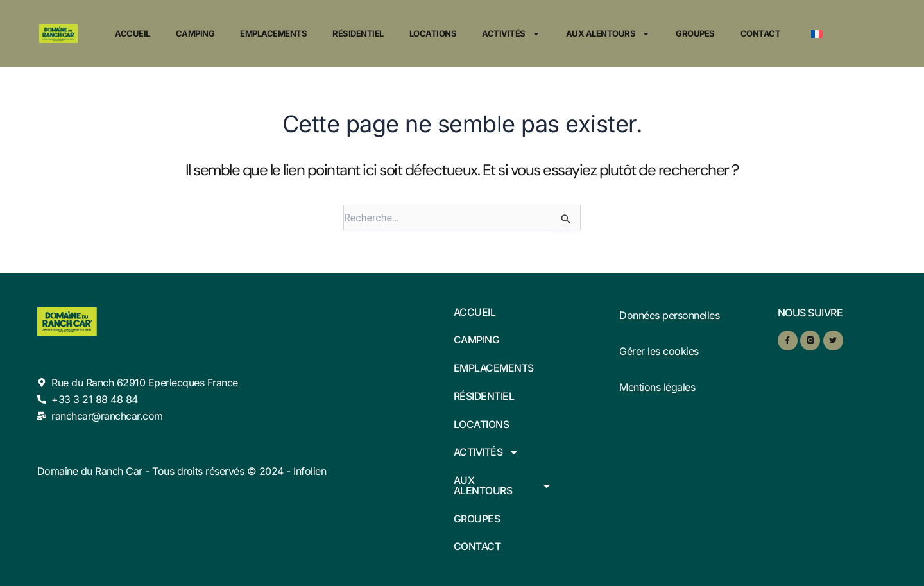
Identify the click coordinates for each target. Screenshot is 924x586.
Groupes (695, 33)
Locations (433, 33)
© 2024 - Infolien (287, 470)
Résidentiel (358, 33)
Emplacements (273, 33)
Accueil (133, 33)
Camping (195, 33)
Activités (511, 34)
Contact (761, 33)
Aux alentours (608, 34)
